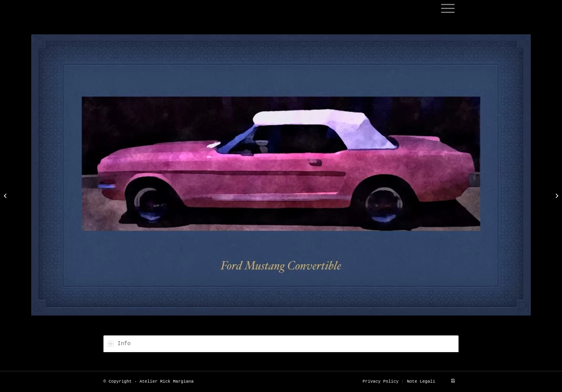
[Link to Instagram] (453, 381)
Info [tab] (119, 344)
